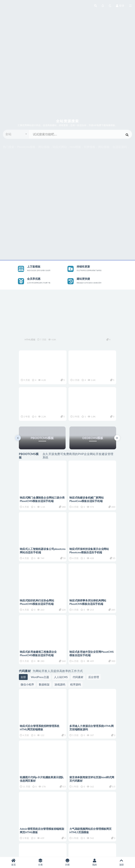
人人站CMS (61, 677)
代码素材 (78, 677)
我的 (95, 862)
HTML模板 (30, 339)
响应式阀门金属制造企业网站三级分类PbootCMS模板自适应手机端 (42, 499)
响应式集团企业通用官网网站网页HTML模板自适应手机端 (92, 372)
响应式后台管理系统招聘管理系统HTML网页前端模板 (40, 728)
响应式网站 (60, 147)
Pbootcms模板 (26, 147)
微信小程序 (27, 684)
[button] (16, 134)
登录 (120, 6)
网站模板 (44, 147)
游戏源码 (60, 684)
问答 (67, 862)
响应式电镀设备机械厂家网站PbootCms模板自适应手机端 (86, 499)
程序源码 (76, 684)
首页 (14, 862)
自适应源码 (120, 147)
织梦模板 (90, 147)
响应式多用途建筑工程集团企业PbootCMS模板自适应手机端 (38, 653)
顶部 (121, 862)
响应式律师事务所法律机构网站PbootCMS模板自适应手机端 (88, 602)
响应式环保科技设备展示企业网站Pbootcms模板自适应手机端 (89, 551)
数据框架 (44, 684)
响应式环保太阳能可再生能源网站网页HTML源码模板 (65, 332)
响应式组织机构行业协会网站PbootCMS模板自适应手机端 (37, 602)
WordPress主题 (40, 677)
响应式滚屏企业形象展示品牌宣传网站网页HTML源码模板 (40, 372)
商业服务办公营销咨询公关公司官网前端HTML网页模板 (92, 409)
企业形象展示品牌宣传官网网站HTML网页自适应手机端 (42, 409)
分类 (41, 862)
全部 (23, 677)
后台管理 (94, 677)
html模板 (76, 147)
